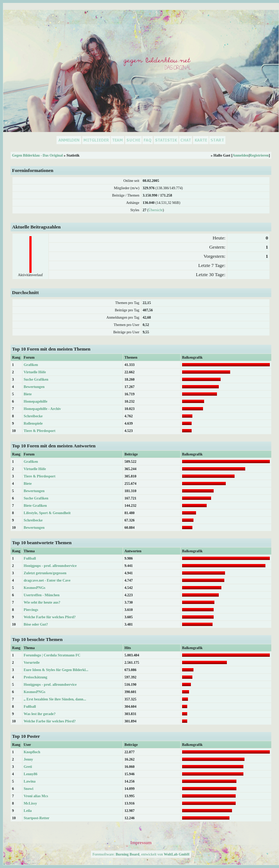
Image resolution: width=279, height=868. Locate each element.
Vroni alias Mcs (36, 796)
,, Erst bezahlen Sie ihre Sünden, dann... (55, 699)
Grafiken (31, 365)
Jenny (29, 759)
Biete (28, 394)
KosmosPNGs (35, 588)
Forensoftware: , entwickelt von (141, 854)
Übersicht (155, 210)
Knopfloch (32, 752)
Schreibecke (33, 416)
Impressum (141, 843)
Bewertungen (34, 387)
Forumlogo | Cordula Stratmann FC (52, 655)
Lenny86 (31, 774)
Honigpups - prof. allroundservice (50, 566)
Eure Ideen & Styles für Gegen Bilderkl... (56, 670)
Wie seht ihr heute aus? (42, 602)
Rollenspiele (33, 423)
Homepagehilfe (36, 401)
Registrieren (259, 155)
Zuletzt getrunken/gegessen (45, 573)
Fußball (30, 558)
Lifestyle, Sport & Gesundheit (47, 513)
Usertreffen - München (42, 595)
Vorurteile (32, 662)
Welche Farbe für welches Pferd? (50, 617)
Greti (28, 767)
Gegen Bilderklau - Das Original (37, 155)
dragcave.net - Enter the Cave (47, 580)
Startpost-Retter (37, 818)
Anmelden (240, 155)
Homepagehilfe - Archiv (42, 409)
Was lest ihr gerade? (40, 714)
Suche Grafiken (36, 379)
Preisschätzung (36, 677)
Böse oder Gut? (36, 624)
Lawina (30, 781)
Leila (28, 811)
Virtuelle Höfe (35, 372)
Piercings (31, 610)
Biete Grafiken (35, 506)
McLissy (30, 803)
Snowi (29, 789)
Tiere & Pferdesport (40, 431)
